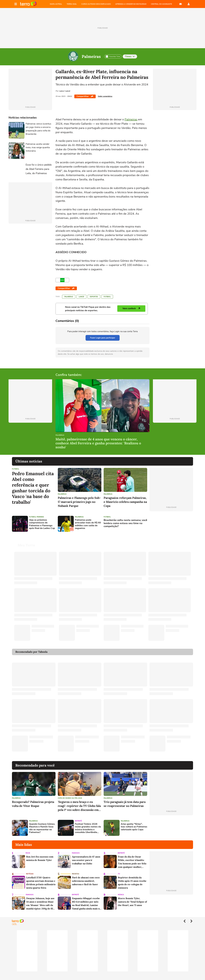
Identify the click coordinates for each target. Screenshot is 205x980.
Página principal (28, 4)
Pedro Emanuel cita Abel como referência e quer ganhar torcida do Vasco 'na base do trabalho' (33, 488)
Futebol (107, 297)
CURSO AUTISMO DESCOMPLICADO (96, 4)
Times (130, 56)
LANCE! (81, 297)
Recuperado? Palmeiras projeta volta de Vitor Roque (33, 800)
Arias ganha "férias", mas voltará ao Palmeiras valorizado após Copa (134, 823)
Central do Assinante (161, 4)
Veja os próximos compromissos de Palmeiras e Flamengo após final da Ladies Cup (42, 524)
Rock (28, 850)
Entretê (78, 817)
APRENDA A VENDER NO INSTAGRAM (131, 4)
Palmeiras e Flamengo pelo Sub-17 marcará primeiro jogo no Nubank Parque (79, 502)
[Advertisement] (171, 524)
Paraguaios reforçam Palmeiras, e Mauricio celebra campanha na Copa (125, 502)
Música (121, 891)
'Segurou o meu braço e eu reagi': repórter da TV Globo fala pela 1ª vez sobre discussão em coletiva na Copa (79, 803)
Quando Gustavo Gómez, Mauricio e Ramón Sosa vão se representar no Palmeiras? (42, 825)
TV (119, 870)
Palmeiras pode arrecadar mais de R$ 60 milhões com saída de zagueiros (88, 524)
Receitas (76, 870)
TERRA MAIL (72, 4)
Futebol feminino (37, 517)
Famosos (76, 850)
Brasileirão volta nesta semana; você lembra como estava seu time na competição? (125, 523)
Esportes (94, 297)
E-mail (181, 4)
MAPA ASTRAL (56, 4)
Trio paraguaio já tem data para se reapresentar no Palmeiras (125, 800)
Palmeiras (91, 56)
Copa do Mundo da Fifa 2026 (70, 795)
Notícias (30, 870)
